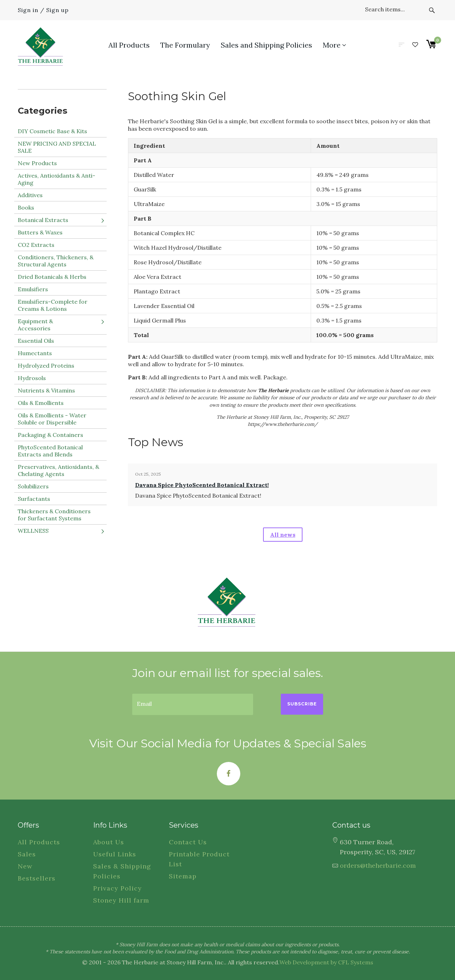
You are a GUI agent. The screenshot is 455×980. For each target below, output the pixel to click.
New (25, 866)
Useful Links (115, 854)
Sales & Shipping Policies (122, 871)
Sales (27, 854)
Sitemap (183, 876)
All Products (39, 842)
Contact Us (188, 842)
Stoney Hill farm (121, 900)
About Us (109, 842)
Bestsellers (37, 878)
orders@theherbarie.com (378, 865)
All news (283, 535)
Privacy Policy (117, 888)
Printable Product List (199, 859)
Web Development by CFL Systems (326, 962)
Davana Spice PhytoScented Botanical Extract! (202, 485)
